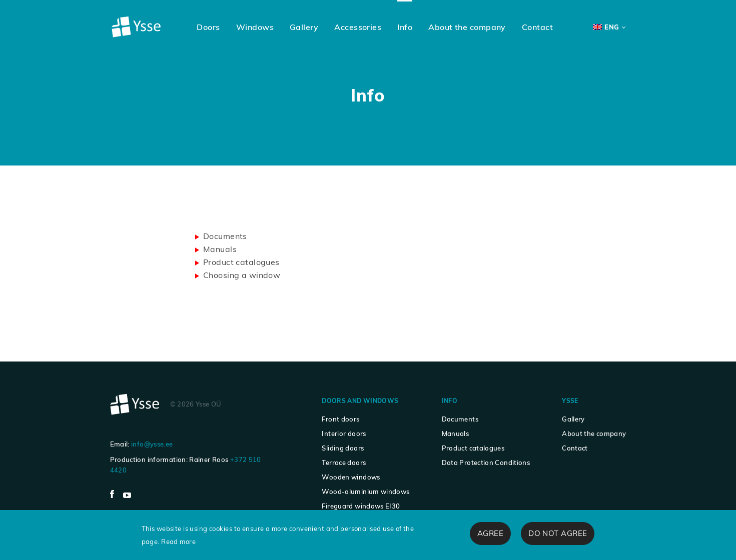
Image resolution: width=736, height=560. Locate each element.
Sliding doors (343, 448)
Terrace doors (344, 462)
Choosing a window (242, 275)
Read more (178, 541)
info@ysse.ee (152, 444)
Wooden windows (351, 477)
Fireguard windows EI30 (361, 506)
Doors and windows (360, 401)
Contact (575, 448)
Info (450, 401)
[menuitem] (609, 27)
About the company (594, 433)
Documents (225, 236)
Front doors (340, 419)
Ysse (570, 401)
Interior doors (344, 433)
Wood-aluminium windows (365, 491)
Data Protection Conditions (486, 462)
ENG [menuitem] (612, 27)
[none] (609, 27)
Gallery (573, 419)
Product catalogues (241, 262)
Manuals (220, 249)
